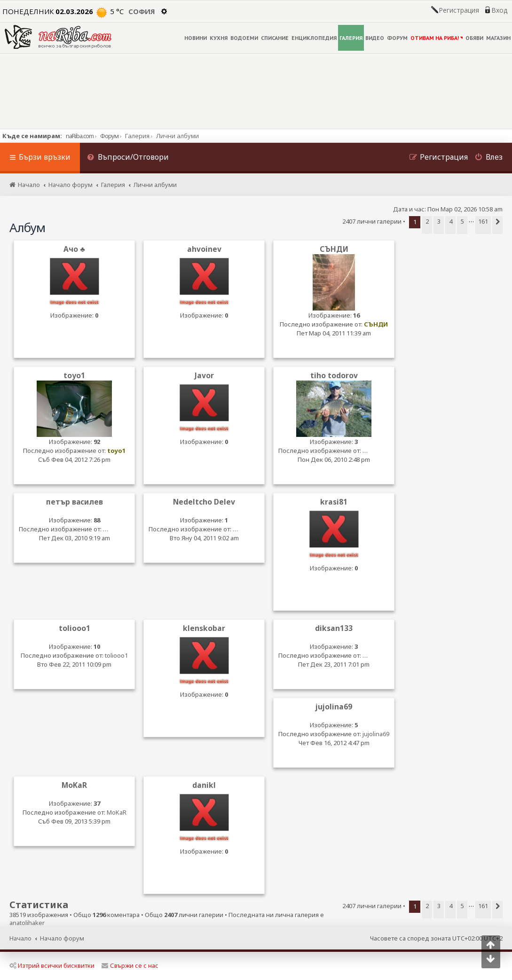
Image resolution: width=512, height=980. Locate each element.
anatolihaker (27, 923)
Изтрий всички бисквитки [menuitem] (52, 965)
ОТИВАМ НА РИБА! (437, 38)
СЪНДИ (334, 249)
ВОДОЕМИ (244, 38)
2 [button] (427, 221)
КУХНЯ (219, 38)
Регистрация (459, 10)
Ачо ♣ (74, 249)
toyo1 (74, 376)
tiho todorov (334, 376)
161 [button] (483, 221)
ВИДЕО (375, 38)
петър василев (75, 502)
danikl (204, 785)
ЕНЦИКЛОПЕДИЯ (314, 38)
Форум (109, 136)
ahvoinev (204, 249)
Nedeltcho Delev (204, 502)
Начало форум (62, 938)
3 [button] (439, 221)
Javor (204, 376)
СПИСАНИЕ (275, 38)
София (142, 11)
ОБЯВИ (474, 38)
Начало (20, 938)
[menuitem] (128, 158)
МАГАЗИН (498, 38)
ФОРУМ (397, 38)
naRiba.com (80, 136)
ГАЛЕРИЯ (351, 38)
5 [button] (462, 221)
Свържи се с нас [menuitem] (130, 965)
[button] (497, 225)
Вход (499, 10)
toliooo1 (75, 628)
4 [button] (451, 221)
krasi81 (334, 502)
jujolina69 (334, 707)
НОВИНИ (196, 38)
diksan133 (334, 628)
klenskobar (204, 628)
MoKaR (74, 785)
